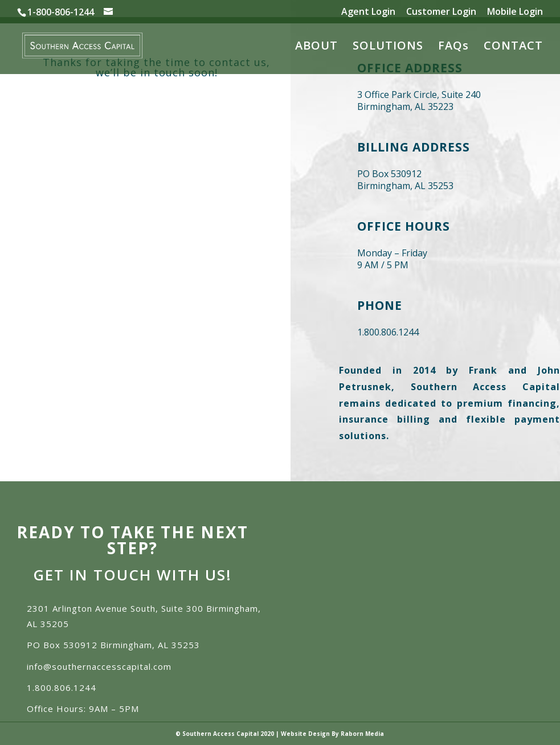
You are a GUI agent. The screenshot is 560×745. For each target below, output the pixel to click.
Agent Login (368, 12)
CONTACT (513, 47)
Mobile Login (515, 12)
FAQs (453, 47)
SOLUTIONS (388, 47)
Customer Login (441, 12)
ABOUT (316, 47)
